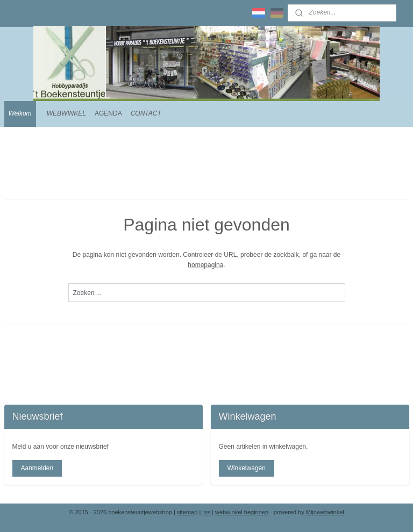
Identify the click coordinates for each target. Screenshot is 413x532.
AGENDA (108, 113)
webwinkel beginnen (242, 512)
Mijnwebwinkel (325, 512)
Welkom (20, 113)
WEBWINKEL (66, 113)
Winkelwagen (246, 468)
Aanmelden (37, 468)
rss (206, 512)
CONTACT (146, 113)
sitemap (187, 512)
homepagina (205, 265)
